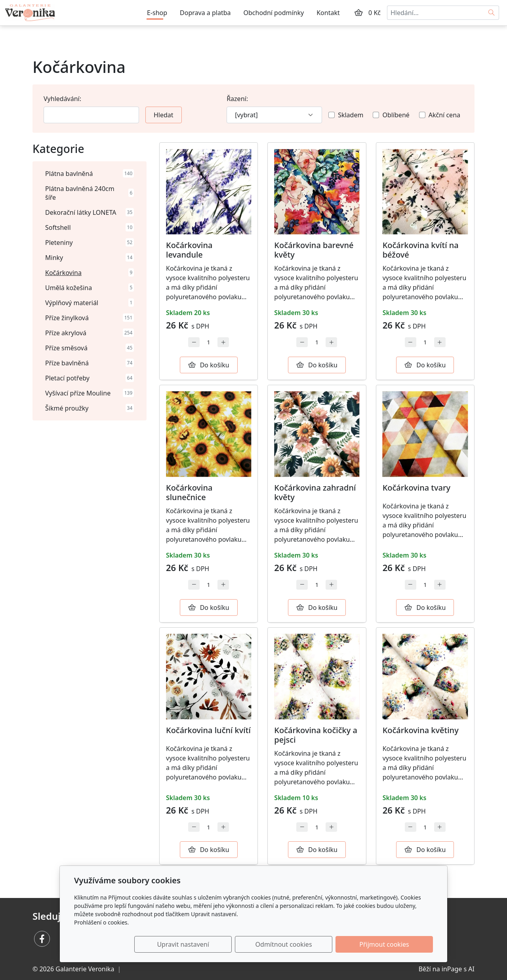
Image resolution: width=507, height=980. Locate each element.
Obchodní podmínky (274, 13)
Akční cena (444, 115)
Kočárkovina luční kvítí (208, 730)
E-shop (157, 13)
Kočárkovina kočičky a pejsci (316, 735)
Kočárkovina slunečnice (189, 492)
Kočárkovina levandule (189, 250)
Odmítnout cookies (316, 944)
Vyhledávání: (62, 99)
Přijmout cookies (395, 944)
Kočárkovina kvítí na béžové (421, 250)
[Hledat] (492, 13)
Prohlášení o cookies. (101, 922)
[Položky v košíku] (358, 13)
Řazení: (237, 99)
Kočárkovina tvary (416, 488)
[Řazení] (274, 115)
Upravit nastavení (236, 944)
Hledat (164, 115)
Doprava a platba (205, 13)
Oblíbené (396, 115)
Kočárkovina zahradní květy (315, 492)
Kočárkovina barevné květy (314, 250)
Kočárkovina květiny (421, 730)
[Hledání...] (436, 13)
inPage (452, 969)
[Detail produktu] (209, 192)
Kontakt (328, 13)
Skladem (351, 115)
